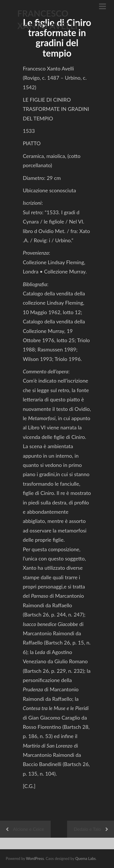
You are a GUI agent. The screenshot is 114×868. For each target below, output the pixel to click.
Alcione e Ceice (29, 829)
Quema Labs (85, 858)
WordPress (35, 858)
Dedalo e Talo (87, 829)
